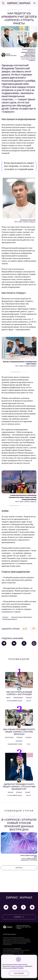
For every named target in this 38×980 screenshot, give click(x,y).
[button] (34, 354)
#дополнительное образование (22, 617)
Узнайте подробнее (17, 966)
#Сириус (5, 617)
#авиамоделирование (10, 619)
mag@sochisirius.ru (8, 954)
